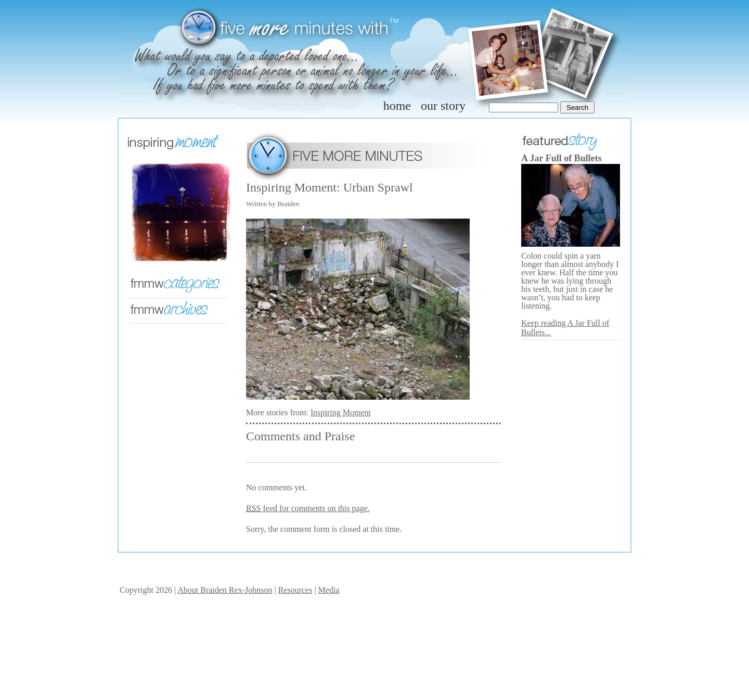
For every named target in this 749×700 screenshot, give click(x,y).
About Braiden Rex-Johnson (225, 590)
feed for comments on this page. (308, 508)
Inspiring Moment (341, 412)
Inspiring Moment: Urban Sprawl (330, 187)
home (397, 106)
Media (329, 590)
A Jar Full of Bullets (561, 158)
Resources (295, 590)
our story (443, 106)
